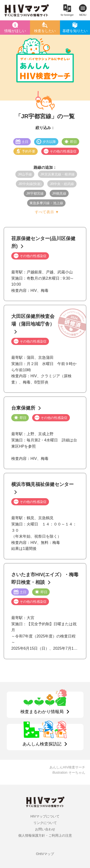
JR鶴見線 (59, 193)
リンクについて (45, 823)
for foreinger (67, 15)
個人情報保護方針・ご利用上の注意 (45, 835)
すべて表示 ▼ (47, 212)
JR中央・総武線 (62, 184)
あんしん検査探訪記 (42, 744)
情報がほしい (15, 31)
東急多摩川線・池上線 (46, 203)
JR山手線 (25, 174)
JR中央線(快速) (30, 184)
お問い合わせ (45, 829)
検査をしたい (45, 31)
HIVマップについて (45, 816)
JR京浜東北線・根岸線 (57, 174)
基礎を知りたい (75, 31)
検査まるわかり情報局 (42, 712)
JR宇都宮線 (35, 193)
